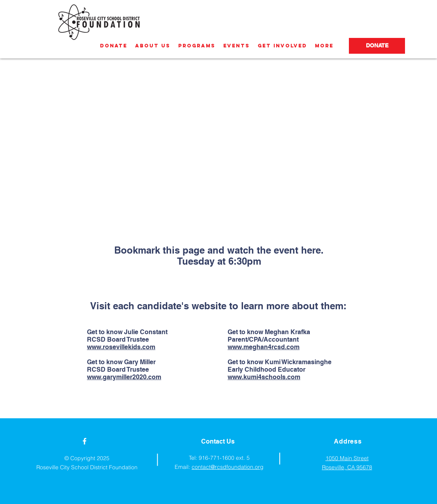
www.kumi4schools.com (264, 377)
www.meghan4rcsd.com (264, 347)
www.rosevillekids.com (121, 347)
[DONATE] (377, 46)
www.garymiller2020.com (124, 377)
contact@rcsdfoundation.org (228, 467)
